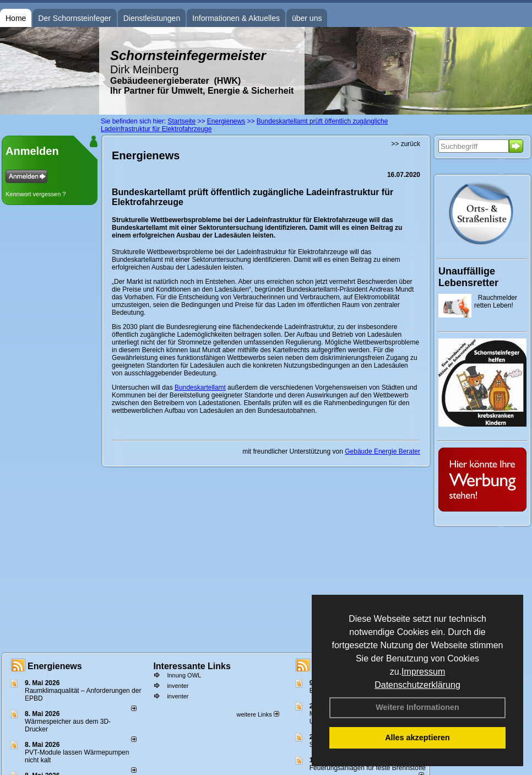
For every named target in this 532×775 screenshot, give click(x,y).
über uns (307, 18)
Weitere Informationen (417, 707)
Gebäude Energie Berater (382, 451)
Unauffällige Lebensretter (468, 277)
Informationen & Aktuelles (236, 18)
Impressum (423, 672)
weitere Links (257, 714)
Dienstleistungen (152, 18)
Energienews (55, 666)
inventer (178, 686)
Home (16, 18)
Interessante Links (192, 666)
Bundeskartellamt (200, 387)
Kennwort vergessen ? (36, 194)
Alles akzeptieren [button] (417, 738)
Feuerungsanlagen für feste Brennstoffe (368, 768)
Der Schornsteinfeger (74, 18)
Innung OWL (184, 675)
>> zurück (406, 144)
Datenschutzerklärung (417, 685)
